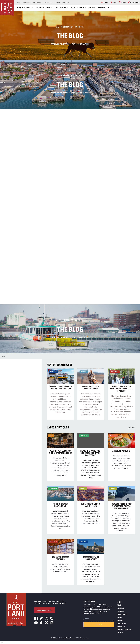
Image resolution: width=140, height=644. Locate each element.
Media (57, 2)
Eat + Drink (62, 8)
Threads (46, 623)
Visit (19, 2)
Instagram (46, 618)
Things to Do (79, 8)
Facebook (36, 618)
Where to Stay (44, 8)
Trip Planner (134, 2)
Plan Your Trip (25, 8)
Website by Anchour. (83, 638)
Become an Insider (45, 610)
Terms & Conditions (125, 630)
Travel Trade (48, 2)
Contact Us (121, 626)
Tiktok (41, 623)
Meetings (27, 2)
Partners (66, 2)
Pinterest (52, 618)
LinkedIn (52, 623)
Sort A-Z (132, 427)
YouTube (36, 623)
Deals (114, 2)
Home (119, 602)
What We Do (122, 623)
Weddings (37, 2)
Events (123, 2)
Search (99, 625)
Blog (110, 8)
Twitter (41, 618)
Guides (105, 2)
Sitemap (120, 633)
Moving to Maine (97, 8)
